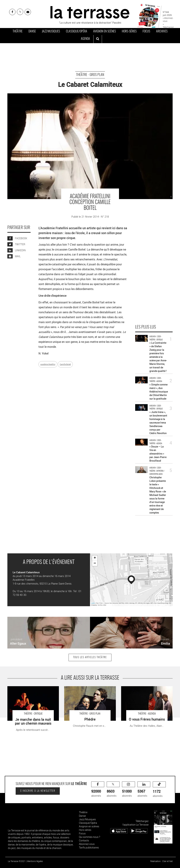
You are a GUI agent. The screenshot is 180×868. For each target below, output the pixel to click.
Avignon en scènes (105, 32)
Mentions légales (35, 861)
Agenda (85, 39)
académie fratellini (48, 364)
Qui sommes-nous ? (89, 837)
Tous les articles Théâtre (90, 657)
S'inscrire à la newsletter (38, 791)
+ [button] (95, 558)
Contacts (84, 840)
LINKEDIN (17, 250)
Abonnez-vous (87, 844)
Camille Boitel (65, 364)
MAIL (14, 256)
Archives (162, 32)
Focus (146, 32)
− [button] (95, 563)
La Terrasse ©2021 (17, 861)
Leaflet (93, 603)
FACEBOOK (17, 238)
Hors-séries (129, 32)
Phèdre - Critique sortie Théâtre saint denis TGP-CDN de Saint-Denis (89, 690)
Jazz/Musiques (51, 32)
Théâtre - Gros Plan (90, 75)
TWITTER (16, 244)
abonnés (98, 790)
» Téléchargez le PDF (168, 27)
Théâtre (18, 32)
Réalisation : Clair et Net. (162, 861)
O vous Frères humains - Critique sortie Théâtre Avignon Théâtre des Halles (144, 690)
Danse (32, 32)
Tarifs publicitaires (89, 847)
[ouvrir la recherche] (98, 39)
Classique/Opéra (77, 32)
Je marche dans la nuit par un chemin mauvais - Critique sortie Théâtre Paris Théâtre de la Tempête (29, 692)
